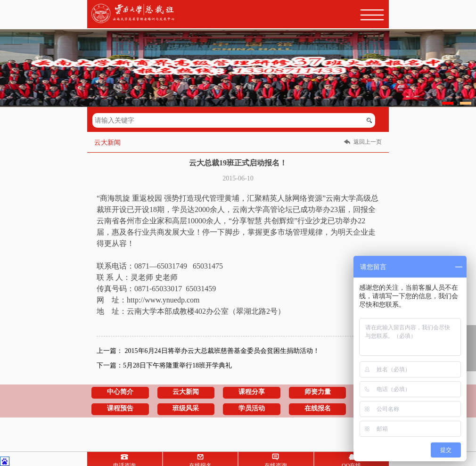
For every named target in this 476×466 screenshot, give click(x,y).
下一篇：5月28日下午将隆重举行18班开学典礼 (164, 365)
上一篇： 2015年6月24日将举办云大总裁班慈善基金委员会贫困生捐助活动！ (208, 351)
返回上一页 (368, 142)
